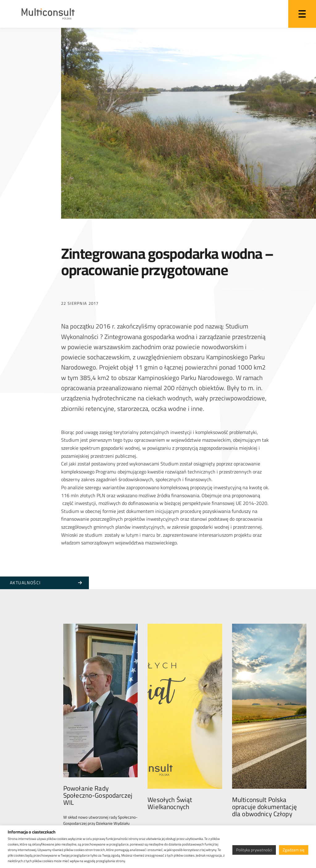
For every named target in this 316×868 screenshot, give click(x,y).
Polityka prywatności (254, 850)
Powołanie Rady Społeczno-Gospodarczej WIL (98, 773)
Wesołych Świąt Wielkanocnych (170, 770)
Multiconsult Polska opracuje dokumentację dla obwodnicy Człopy (264, 773)
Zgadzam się (294, 850)
